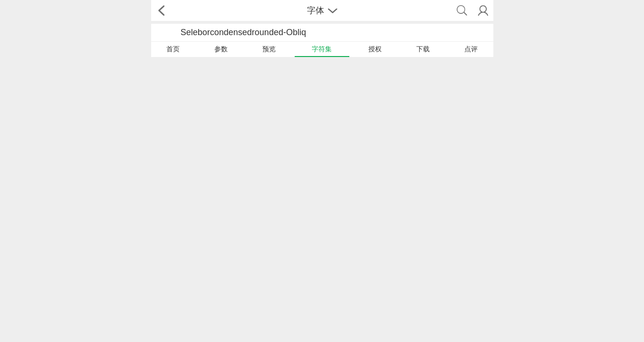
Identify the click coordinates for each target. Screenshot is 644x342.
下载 (423, 49)
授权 (375, 49)
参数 (221, 49)
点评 (471, 49)
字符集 (322, 49)
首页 (173, 49)
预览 (269, 49)
